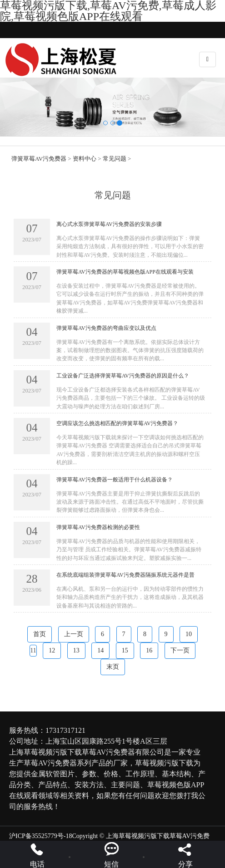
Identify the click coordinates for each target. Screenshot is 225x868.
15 (125, 650)
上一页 (74, 634)
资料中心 (85, 159)
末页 (113, 667)
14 (100, 650)
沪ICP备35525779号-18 (40, 836)
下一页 (180, 650)
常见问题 (115, 159)
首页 (40, 634)
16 (149, 650)
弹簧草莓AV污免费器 (39, 159)
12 (52, 650)
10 (189, 634)
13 (76, 650)
